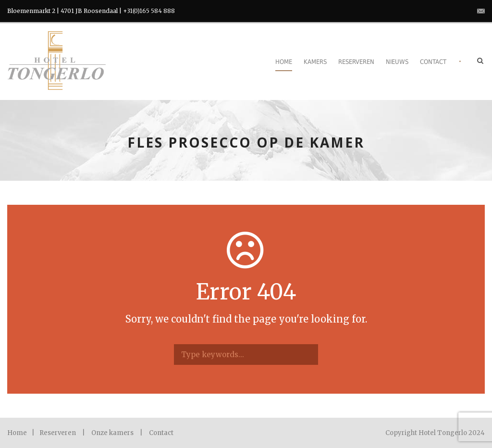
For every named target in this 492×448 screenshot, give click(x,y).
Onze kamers (112, 433)
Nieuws (397, 62)
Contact (433, 62)
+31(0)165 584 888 (149, 11)
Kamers (315, 62)
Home (284, 62)
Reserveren (356, 62)
